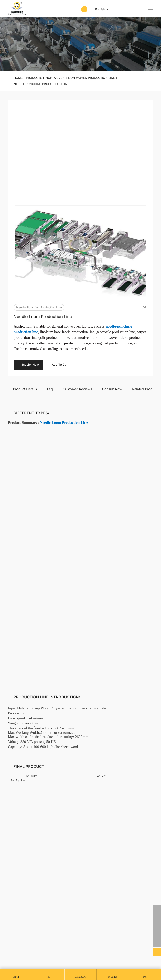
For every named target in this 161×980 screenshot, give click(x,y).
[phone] (157, 918)
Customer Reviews (77, 318)
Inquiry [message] (113, 977)
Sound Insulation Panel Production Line (113, 791)
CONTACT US (24, 885)
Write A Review (141, 564)
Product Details (25, 318)
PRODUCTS (34, 78)
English (97, 9)
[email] (157, 926)
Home (18, 78)
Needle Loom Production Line (33, 789)
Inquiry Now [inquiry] (30, 294)
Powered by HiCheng (25, 955)
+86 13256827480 (23, 907)
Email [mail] (16, 977)
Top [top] (145, 977)
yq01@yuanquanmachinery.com (33, 914)
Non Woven (55, 78)
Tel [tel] (48, 977)
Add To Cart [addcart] (63, 294)
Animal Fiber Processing (134, 873)
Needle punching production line (41, 84)
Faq (50, 318)
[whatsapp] (157, 909)
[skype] (157, 934)
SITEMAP (52, 961)
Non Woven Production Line (92, 78)
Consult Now (112, 318)
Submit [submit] (141, 700)
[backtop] (157, 943)
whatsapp (81, 977)
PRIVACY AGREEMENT (24, 961)
